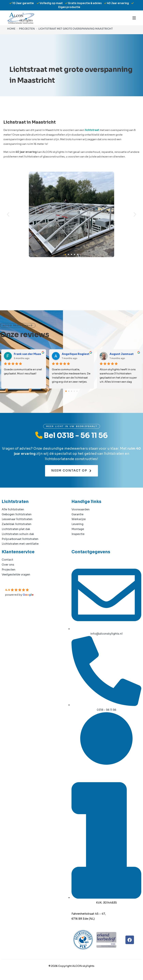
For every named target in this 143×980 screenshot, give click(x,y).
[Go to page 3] (74, 391)
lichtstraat (92, 130)
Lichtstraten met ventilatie (20, 544)
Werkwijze (79, 519)
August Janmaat (122, 354)
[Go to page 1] (69, 391)
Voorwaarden (81, 509)
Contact (7, 560)
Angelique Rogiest (76, 354)
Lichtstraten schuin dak (18, 534)
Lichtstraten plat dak (16, 529)
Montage (78, 529)
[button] (8, 214)
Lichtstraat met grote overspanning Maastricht (74, 29)
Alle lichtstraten (13, 509)
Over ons (8, 565)
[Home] (11, 29)
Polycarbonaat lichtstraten (20, 539)
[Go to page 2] (71, 391)
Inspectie (78, 534)
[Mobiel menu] (134, 18)
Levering (77, 524)
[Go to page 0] (66, 391)
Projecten (9, 570)
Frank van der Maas (27, 354)
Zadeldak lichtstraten (17, 524)
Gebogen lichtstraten (17, 514)
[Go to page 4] (77, 391)
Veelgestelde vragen (16, 575)
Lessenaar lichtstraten (17, 519)
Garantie (77, 514)
